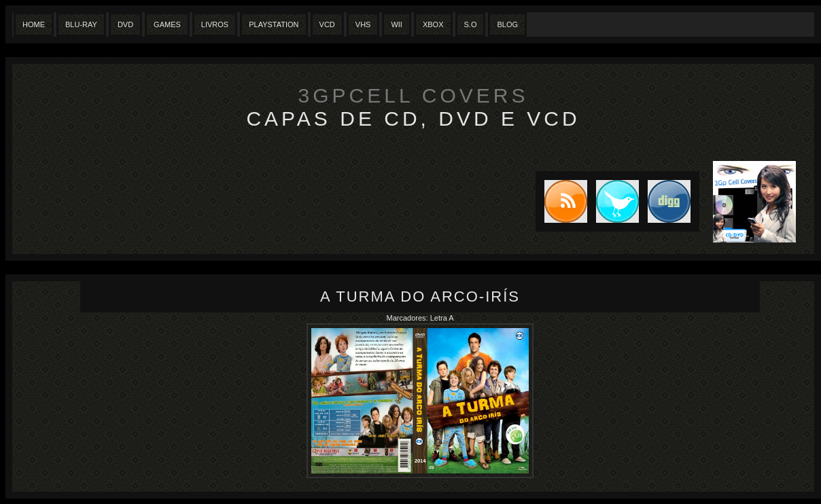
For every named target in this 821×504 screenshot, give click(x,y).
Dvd (125, 24)
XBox (433, 24)
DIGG (669, 201)
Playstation (274, 24)
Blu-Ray (81, 24)
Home (34, 24)
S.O (471, 24)
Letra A (442, 318)
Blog (507, 24)
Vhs (363, 24)
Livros (215, 24)
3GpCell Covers (414, 95)
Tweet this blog (613, 201)
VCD (327, 24)
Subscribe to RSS (561, 201)
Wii (397, 24)
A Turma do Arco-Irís (420, 296)
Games (167, 24)
